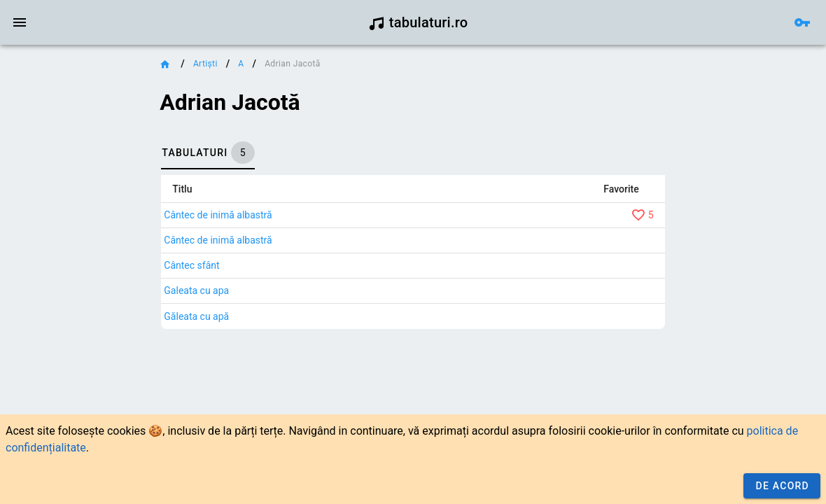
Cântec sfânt (191, 265)
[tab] (208, 153)
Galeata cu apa (196, 290)
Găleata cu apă (196, 316)
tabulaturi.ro (418, 22)
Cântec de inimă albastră (218, 215)
